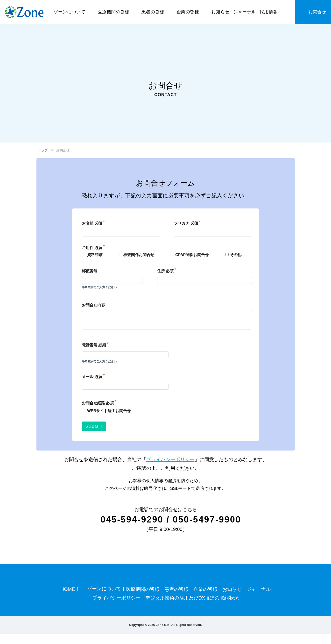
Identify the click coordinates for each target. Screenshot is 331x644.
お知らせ (232, 599)
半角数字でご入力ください (99, 287)
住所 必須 (165, 271)
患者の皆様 (176, 599)
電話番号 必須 (94, 345)
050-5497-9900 (208, 519)
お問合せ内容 (93, 305)
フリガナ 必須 (186, 223)
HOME (68, 599)
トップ (43, 150)
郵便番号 (90, 271)
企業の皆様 (205, 599)
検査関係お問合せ (136, 255)
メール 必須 (92, 377)
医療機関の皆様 (142, 599)
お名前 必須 (92, 223)
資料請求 (92, 255)
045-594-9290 (131, 519)
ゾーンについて (104, 599)
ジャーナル (258, 599)
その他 (233, 255)
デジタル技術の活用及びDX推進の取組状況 (192, 608)
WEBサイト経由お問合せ (105, 411)
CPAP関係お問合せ (189, 255)
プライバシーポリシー (170, 460)
